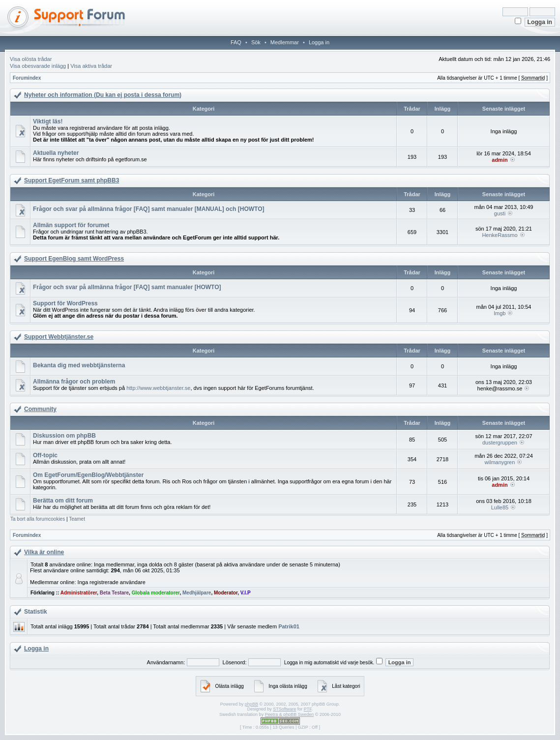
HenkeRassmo (500, 235)
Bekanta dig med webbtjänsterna (79, 365)
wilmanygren (500, 462)
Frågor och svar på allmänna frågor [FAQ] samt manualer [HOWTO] (127, 287)
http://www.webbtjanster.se (158, 388)
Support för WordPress (65, 303)
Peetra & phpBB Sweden (290, 714)
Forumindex (27, 78)
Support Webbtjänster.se (59, 337)
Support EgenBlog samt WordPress (74, 259)
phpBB (251, 704)
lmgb (500, 313)
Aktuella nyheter (56, 153)
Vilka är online (44, 552)
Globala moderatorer (156, 593)
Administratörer (79, 593)
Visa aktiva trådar (91, 66)
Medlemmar (285, 42)
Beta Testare (114, 593)
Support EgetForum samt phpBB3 (72, 180)
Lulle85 (500, 507)
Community (40, 409)
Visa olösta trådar (31, 59)
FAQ (236, 42)
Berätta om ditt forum (63, 501)
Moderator (226, 593)
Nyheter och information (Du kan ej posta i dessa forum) (103, 95)
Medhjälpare (197, 593)
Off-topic (45, 455)
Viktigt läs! (48, 121)
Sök (256, 42)
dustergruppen (500, 443)
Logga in (319, 42)
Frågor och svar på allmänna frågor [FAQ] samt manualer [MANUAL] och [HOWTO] (149, 209)
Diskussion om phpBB (64, 436)
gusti (500, 213)
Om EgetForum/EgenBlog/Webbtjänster (88, 475)
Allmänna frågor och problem (74, 382)
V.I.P (246, 593)
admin (500, 160)
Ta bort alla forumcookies (38, 519)
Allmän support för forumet (71, 225)
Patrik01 (289, 626)
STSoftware (284, 709)
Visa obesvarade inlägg (38, 66)
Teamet (77, 519)
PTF (308, 709)
